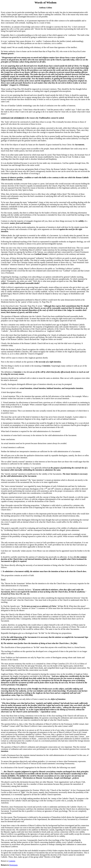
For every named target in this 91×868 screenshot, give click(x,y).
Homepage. (14, 865)
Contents (12, 861)
